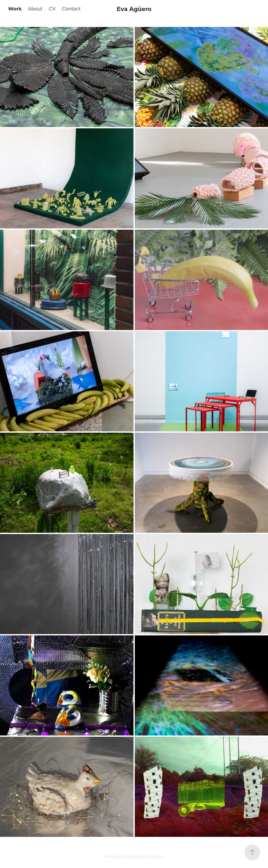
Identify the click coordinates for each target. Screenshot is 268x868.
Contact (71, 9)
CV (52, 9)
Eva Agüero (134, 9)
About (35, 9)
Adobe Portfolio (147, 856)
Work (15, 9)
